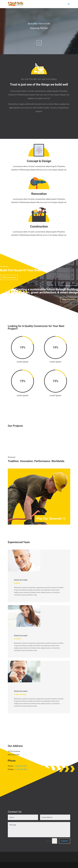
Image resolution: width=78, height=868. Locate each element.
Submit (65, 841)
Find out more (9, 277)
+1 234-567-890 (20, 766)
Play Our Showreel (49, 519)
